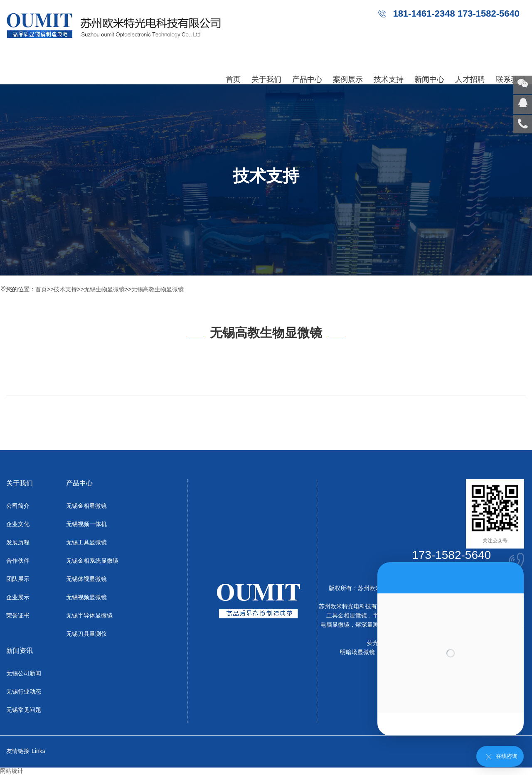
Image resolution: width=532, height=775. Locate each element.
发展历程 (18, 542)
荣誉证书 (18, 615)
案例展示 (348, 79)
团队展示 (18, 579)
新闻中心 (429, 79)
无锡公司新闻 (24, 673)
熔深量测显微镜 (376, 625)
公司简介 (18, 506)
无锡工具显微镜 (86, 542)
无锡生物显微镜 (104, 289)
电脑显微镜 (335, 625)
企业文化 (18, 524)
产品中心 (307, 79)
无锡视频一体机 (86, 524)
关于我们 (266, 79)
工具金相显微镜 (347, 615)
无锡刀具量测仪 (86, 634)
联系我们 (511, 79)
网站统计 (12, 771)
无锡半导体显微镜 (89, 615)
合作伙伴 (18, 561)
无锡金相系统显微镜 (92, 561)
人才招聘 (470, 79)
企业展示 (18, 597)
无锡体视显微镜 (86, 579)
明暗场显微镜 (357, 652)
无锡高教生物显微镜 (158, 289)
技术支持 (389, 79)
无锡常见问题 (24, 710)
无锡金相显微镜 (86, 506)
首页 (233, 79)
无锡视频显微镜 (86, 597)
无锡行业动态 (24, 691)
